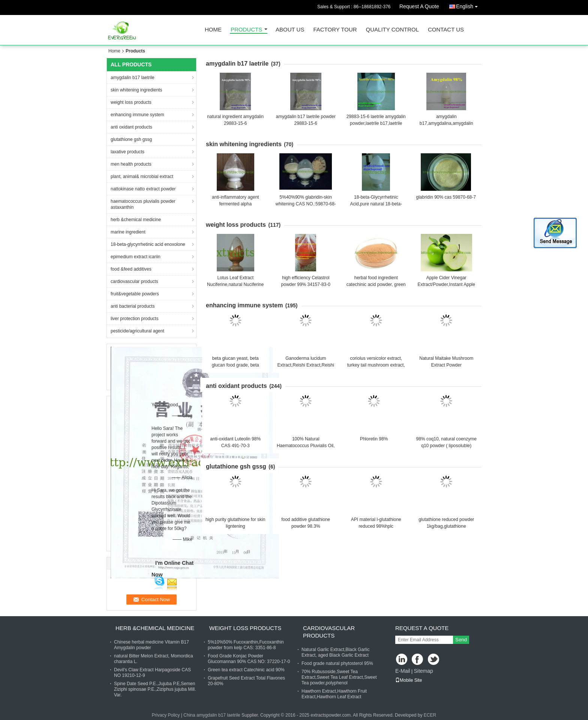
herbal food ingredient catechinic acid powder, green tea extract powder (376, 284)
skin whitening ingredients (136, 90)
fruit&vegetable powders (135, 294)
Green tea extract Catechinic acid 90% (246, 670)
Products (246, 30)
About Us (290, 30)
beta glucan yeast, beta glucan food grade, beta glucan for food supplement (235, 365)
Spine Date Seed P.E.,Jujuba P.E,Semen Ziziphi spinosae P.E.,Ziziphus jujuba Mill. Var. (155, 689)
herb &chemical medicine (136, 220)
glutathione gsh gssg (131, 139)
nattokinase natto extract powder (143, 189)
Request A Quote (419, 6)
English (469, 5)
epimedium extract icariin (136, 257)
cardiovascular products (134, 281)
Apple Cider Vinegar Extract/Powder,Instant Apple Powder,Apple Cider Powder (446, 284)
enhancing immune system (137, 115)
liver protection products (134, 319)
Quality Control (392, 30)
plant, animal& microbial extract (142, 177)
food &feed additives (131, 269)
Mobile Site (409, 680)
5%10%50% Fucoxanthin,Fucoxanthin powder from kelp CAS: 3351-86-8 (246, 645)
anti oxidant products (131, 127)
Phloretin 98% (374, 439)
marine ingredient (128, 232)
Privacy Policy (166, 715)
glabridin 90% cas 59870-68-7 (446, 197)
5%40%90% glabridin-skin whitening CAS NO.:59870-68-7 (306, 204)
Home (213, 30)
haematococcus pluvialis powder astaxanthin (143, 204)
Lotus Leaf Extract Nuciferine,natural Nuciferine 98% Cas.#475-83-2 (235, 284)
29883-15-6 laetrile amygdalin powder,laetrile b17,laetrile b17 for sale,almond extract (376, 123)
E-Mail (403, 671)
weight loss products (131, 102)
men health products (131, 164)
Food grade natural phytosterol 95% (337, 663)
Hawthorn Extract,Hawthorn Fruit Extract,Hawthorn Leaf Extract (334, 694)
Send (461, 640)
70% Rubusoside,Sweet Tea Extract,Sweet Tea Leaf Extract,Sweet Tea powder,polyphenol (339, 677)
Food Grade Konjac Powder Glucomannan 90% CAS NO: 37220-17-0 (249, 659)
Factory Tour (335, 30)
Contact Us (446, 30)
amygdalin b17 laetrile (133, 78)
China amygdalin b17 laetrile (212, 715)
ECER (430, 715)
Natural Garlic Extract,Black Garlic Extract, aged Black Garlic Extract (335, 652)
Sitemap (423, 671)
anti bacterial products (133, 306)
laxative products (127, 152)
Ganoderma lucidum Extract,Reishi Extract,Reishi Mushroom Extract (306, 365)
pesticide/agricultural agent (137, 331)
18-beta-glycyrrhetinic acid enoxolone (148, 244)
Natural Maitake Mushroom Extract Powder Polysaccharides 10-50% (446, 365)
